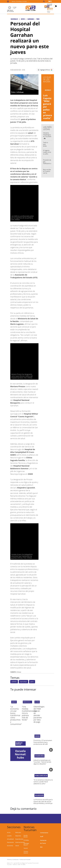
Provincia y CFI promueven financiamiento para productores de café (43, 742)
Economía (10, 846)
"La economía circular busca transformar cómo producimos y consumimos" (16, 715)
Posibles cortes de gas (41, 776)
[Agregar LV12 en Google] (45, 70)
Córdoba (26, 840)
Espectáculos (19, 839)
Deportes (18, 836)
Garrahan (23, 682)
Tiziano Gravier (26, 852)
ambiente (14, 702)
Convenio (37, 736)
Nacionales (10, 842)
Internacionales (20, 842)
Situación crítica (39, 756)
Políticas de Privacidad (25, 859)
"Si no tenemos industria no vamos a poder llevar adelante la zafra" (43, 782)
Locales (9, 836)
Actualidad (10, 839)
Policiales (18, 832)
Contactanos (44, 833)
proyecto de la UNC (28, 702)
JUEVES (14, 682)
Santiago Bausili (26, 844)
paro (32, 682)
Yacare (26, 848)
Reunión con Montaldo (19, 743)
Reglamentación (39, 795)
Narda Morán (26, 836)
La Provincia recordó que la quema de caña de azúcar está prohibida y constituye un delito (43, 802)
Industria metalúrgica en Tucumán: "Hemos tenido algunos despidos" (42, 762)
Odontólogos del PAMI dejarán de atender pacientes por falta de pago (39, 714)
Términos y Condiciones (13, 859)
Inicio (9, 832)
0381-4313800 (22, 864)
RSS (41, 847)
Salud (17, 846)
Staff (42, 836)
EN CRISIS (37, 702)
